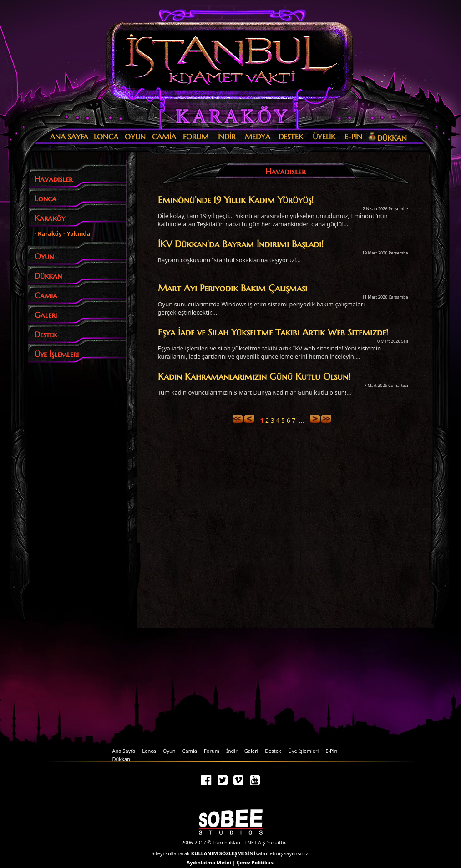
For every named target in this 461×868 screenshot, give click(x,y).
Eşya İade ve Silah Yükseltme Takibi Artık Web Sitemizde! (273, 332)
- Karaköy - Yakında (63, 233)
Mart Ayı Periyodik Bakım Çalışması (233, 288)
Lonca (149, 751)
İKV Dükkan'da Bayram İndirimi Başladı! (241, 244)
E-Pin (331, 751)
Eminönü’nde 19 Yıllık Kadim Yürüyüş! (236, 200)
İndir (232, 751)
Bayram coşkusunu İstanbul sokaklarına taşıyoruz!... (229, 260)
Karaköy (228, 116)
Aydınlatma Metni (209, 862)
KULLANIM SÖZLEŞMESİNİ (223, 853)
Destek (273, 751)
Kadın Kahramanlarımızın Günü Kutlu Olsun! (254, 376)
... (301, 420)
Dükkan (122, 759)
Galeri (251, 751)
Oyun (169, 751)
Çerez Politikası (256, 862)
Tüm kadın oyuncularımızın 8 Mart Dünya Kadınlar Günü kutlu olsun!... (255, 392)
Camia (190, 751)
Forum (212, 751)
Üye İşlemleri (303, 751)
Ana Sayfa (124, 751)
